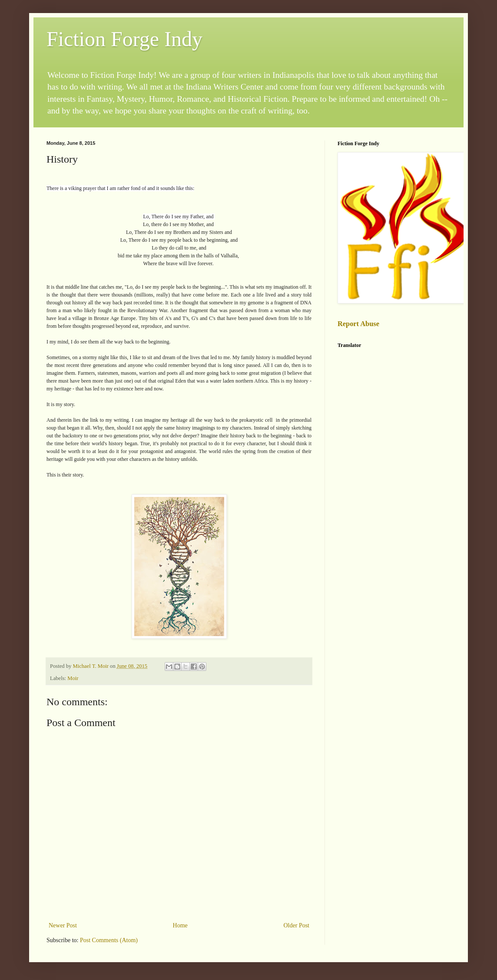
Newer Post (63, 925)
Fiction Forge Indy (124, 39)
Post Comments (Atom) (109, 940)
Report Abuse (358, 324)
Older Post (297, 925)
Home (180, 925)
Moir (73, 678)
